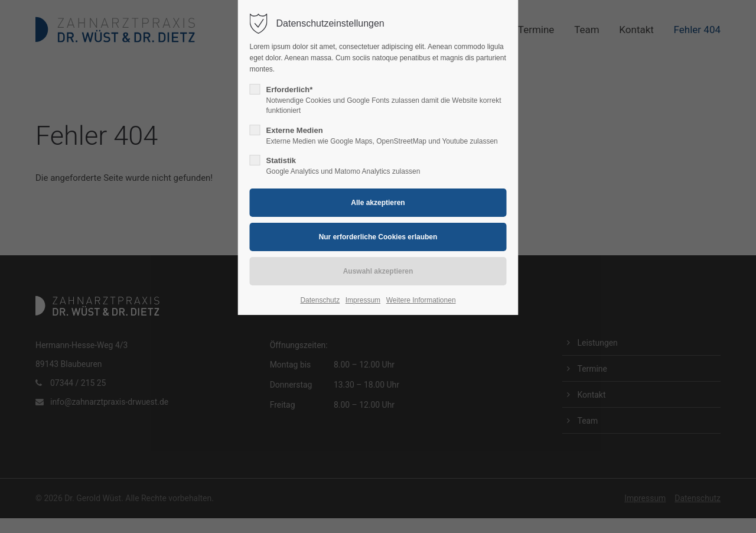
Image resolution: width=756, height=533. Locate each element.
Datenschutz (320, 300)
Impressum (363, 300)
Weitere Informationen (421, 300)
